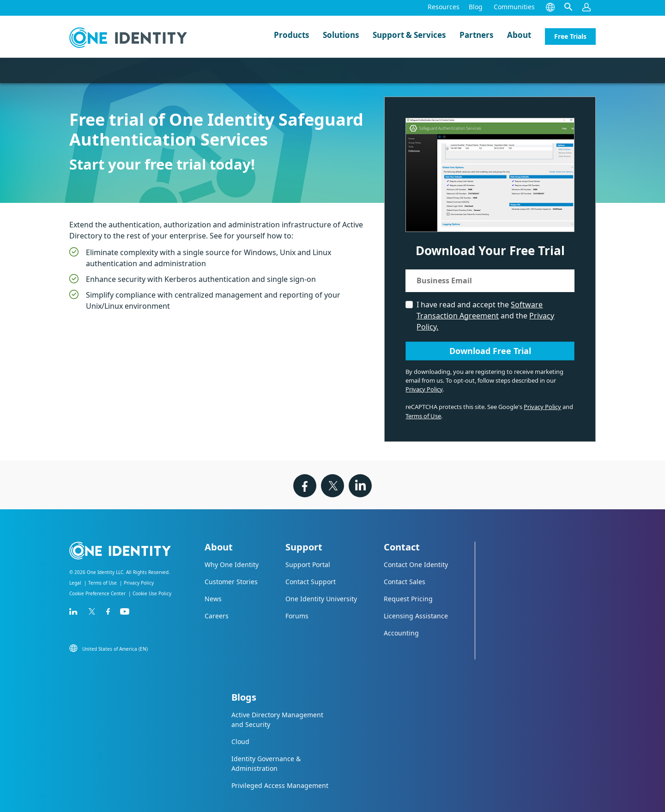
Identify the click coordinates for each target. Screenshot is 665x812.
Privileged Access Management (280, 785)
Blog (476, 7)
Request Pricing (408, 599)
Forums (297, 616)
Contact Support (311, 582)
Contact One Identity (416, 565)
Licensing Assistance (416, 616)
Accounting (401, 633)
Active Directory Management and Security (277, 720)
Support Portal (308, 565)
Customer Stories (231, 582)
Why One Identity (232, 565)
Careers (217, 616)
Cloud (240, 742)
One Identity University (321, 599)
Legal (75, 583)
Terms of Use (423, 416)
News (213, 599)
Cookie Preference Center (97, 593)
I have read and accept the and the (485, 316)
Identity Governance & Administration (266, 763)
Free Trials (570, 36)
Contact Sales (405, 582)
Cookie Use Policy (152, 593)
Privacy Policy (424, 389)
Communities (514, 7)
